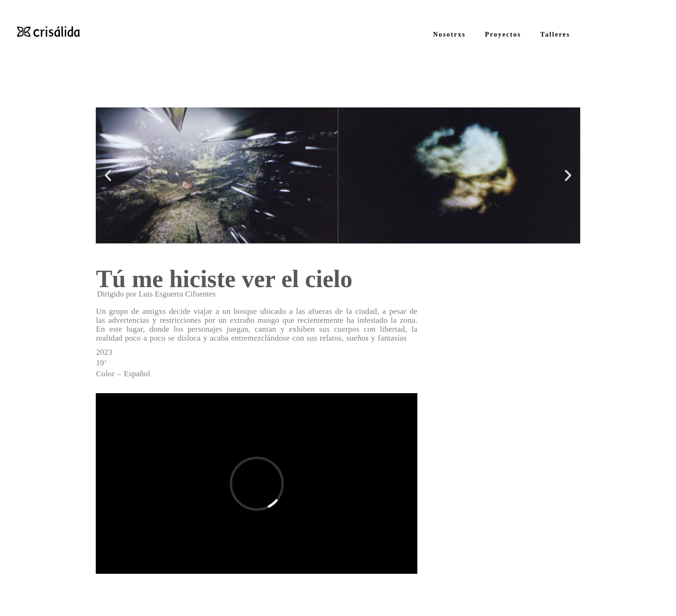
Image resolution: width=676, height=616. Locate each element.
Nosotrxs (449, 34)
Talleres (555, 34)
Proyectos (503, 34)
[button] (108, 175)
